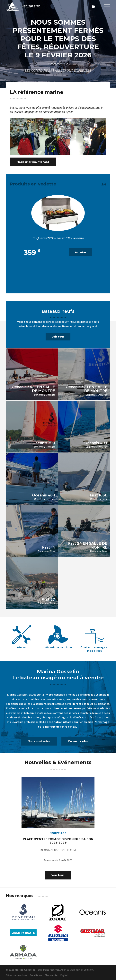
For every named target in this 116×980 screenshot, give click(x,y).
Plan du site (51, 975)
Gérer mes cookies (16, 975)
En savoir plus (78, 741)
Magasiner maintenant (33, 162)
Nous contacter (39, 741)
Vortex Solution (84, 970)
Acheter (81, 252)
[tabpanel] (58, 45)
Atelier (22, 647)
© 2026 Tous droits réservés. (33, 970)
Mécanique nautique (58, 647)
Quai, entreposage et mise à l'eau (95, 649)
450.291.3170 (31, 6)
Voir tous (58, 337)
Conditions (36, 975)
